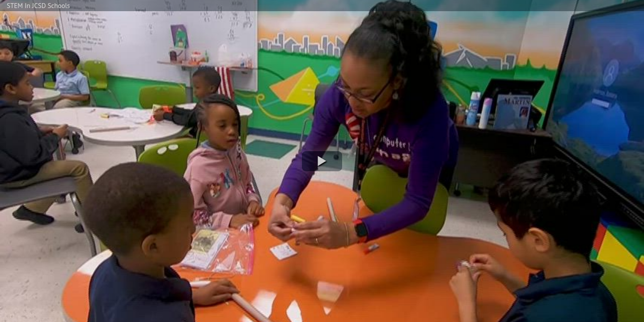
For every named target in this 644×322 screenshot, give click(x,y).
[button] (322, 161)
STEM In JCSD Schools (38, 6)
